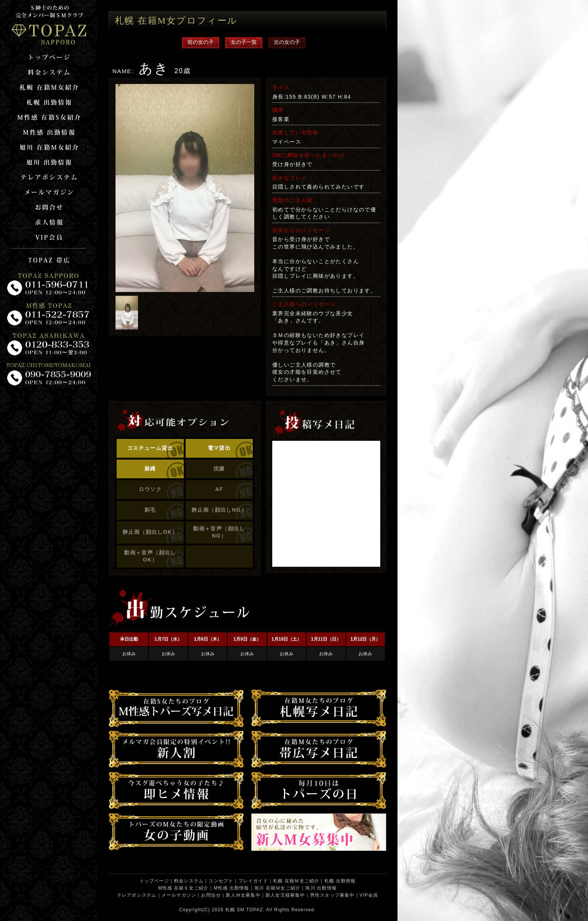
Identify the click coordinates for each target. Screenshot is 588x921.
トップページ (154, 881)
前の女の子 (201, 42)
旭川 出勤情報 (321, 888)
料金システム (189, 881)
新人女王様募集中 (285, 895)
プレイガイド (253, 881)
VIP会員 (369, 895)
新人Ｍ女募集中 (243, 895)
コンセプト (221, 881)
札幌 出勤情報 (340, 881)
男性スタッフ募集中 (332, 895)
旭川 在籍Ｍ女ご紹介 (277, 888)
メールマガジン (179, 895)
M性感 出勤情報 (232, 888)
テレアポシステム (137, 895)
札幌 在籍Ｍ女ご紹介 (296, 881)
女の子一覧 (244, 42)
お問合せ (211, 895)
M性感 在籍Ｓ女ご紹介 (184, 888)
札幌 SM (235, 910)
